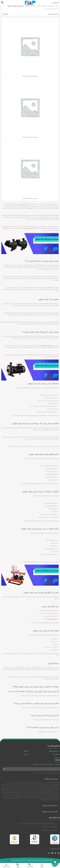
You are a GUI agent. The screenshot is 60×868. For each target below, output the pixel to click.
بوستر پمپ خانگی (42, 6)
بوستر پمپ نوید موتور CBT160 (30, 198)
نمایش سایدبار (52, 14)
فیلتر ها (4, 14)
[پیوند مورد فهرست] (45, 751)
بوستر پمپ (51, 6)
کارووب (9, 860)
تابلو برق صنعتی (53, 619)
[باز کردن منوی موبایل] (55, 3)
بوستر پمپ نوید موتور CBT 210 (30, 76)
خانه (57, 6)
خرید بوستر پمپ (29, 228)
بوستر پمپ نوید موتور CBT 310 (30, 137)
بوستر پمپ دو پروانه (30, 6)
